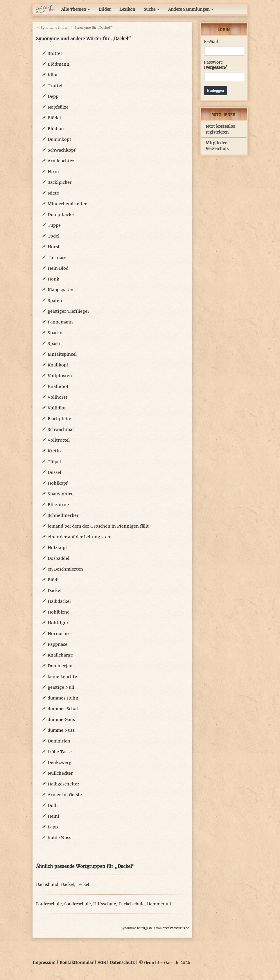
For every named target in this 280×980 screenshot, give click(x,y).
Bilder (105, 9)
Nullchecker (60, 773)
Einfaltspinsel (62, 354)
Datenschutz (122, 963)
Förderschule (49, 904)
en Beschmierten (65, 569)
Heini (53, 816)
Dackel (55, 591)
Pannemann (60, 322)
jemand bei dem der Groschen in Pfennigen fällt (98, 526)
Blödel (54, 118)
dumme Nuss (61, 730)
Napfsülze (58, 107)
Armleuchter (61, 161)
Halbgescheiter (63, 784)
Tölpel (54, 462)
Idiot (53, 75)
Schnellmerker (63, 515)
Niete (53, 193)
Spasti (54, 344)
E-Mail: (212, 42)
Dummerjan (60, 666)
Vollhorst (58, 397)
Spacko (55, 333)
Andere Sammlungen (191, 9)
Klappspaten (61, 290)
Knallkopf (58, 365)
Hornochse (59, 634)
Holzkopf (57, 548)
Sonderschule (77, 904)
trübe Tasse (60, 752)
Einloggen (216, 90)
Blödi (53, 580)
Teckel (83, 885)
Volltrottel (59, 440)
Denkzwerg (60, 763)
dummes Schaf (63, 709)
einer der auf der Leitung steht (80, 537)
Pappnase (58, 644)
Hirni (53, 172)
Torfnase (57, 258)
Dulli (53, 805)
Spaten (55, 301)
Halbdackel (59, 601)
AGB (102, 963)
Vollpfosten (60, 376)
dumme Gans (61, 720)
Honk (53, 279)
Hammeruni (159, 904)
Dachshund (47, 885)
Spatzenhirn (61, 494)
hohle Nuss (59, 838)
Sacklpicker (60, 182)
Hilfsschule (105, 904)
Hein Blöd (58, 268)
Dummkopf (59, 139)
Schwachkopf (62, 150)
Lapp (53, 827)
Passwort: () (216, 65)
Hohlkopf (58, 483)
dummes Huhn (63, 698)
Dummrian (59, 741)
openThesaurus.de (176, 928)
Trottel (55, 86)
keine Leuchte (62, 677)
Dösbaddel (59, 558)
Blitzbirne (58, 505)
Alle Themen (76, 9)
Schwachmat (61, 429)
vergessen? (216, 68)
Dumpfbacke (61, 215)
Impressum (44, 963)
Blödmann (59, 64)
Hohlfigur (58, 623)
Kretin (54, 451)
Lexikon (127, 9)
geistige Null (61, 687)
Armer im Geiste (65, 795)
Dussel (54, 472)
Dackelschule (131, 904)
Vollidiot (57, 408)
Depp (53, 96)
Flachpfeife (59, 419)
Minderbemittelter (67, 204)
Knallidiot (58, 386)
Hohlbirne (59, 612)
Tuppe (54, 225)
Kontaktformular (77, 963)
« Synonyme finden (53, 28)
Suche (152, 9)
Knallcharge (60, 655)
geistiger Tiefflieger (69, 311)
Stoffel (55, 53)
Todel (54, 236)
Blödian (56, 129)
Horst (54, 247)
